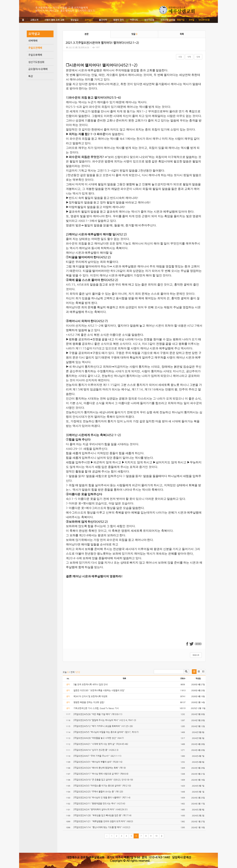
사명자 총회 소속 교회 (54, 20)
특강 (31, 76)
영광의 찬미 (118, 20)
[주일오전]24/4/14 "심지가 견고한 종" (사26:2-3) (96, 750)
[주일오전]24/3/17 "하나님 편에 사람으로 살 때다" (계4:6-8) (101, 774)
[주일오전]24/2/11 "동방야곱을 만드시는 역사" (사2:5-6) (100, 803)
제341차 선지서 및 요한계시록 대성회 (90, 696)
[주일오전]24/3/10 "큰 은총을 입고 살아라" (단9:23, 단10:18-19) (104, 780)
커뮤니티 (134, 20)
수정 (180, 57)
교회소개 (34, 20)
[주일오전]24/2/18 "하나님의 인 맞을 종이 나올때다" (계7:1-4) (102, 797)
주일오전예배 (35, 48)
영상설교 (74, 20)
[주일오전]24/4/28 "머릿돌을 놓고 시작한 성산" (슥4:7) (99, 738)
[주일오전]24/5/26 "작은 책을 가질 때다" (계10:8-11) (98, 714)
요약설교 (89, 20)
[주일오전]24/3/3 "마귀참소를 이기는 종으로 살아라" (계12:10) (103, 786)
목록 (182, 34)
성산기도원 (149, 20)
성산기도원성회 (36, 62)
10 (156, 836)
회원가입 (181, 20)
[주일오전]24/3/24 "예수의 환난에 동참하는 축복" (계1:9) (100, 768)
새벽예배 (33, 41)
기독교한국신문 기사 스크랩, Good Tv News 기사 (96, 708)
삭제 (189, 57)
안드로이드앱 (204, 20)
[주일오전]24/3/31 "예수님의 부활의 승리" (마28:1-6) (98, 762)
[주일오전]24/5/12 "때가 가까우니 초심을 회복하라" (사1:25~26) (104, 726)
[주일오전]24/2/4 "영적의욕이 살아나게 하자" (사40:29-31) (101, 809)
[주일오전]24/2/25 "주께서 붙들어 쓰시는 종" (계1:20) (99, 792)
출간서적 (103, 20)
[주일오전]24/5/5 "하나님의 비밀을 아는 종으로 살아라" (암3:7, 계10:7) (106, 732)
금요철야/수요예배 (38, 69)
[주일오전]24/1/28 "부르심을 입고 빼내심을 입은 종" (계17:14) (103, 815)
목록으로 (196, 655)
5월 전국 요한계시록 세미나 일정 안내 (90, 684)
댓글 (134, 34)
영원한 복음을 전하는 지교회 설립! (89, 702)
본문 (87, 34)
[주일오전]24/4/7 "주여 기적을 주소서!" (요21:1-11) (98, 756)
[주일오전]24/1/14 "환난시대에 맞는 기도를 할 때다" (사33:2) (102, 827)
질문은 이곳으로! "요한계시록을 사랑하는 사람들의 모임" (99, 690)
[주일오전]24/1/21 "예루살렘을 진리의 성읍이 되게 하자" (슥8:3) (103, 821)
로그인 (170, 20)
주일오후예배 (35, 55)
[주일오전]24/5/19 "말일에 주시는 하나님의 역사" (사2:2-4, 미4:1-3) (105, 720)
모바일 (191, 20)
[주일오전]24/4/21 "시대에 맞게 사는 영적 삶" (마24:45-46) (101, 744)
